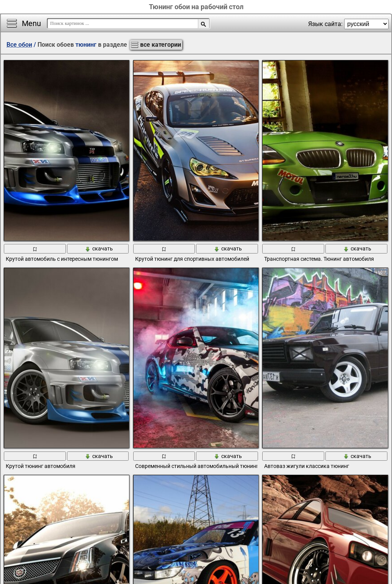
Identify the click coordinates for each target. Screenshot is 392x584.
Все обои (19, 45)
